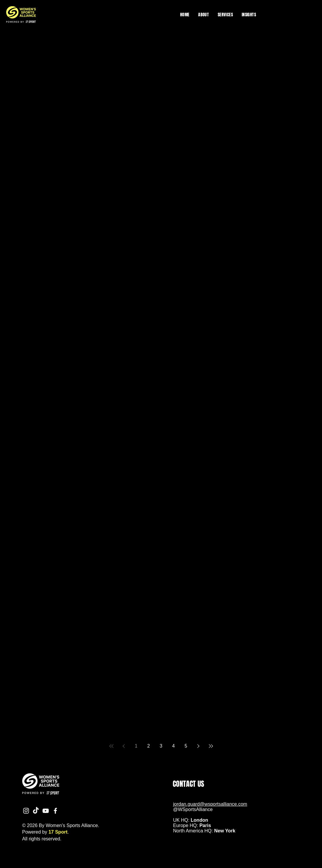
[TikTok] (36, 811)
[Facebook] (55, 811)
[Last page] (211, 746)
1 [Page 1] (136, 746)
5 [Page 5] (186, 746)
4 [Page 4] (173, 746)
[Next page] (198, 746)
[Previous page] (124, 746)
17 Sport (58, 832)
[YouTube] (46, 811)
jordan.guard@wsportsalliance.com (210, 804)
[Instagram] (26, 811)
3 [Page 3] (161, 746)
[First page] (111, 746)
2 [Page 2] (149, 746)
